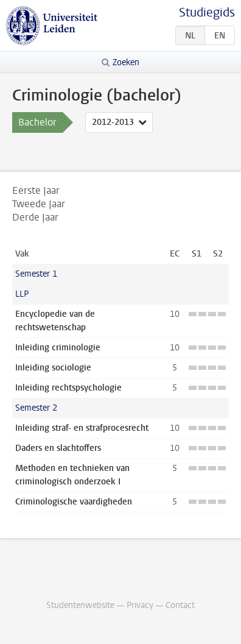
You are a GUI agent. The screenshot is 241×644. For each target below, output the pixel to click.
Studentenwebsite (80, 605)
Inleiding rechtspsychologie (68, 388)
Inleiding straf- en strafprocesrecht (82, 428)
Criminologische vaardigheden (74, 502)
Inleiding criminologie (58, 348)
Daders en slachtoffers (58, 448)
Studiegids (207, 12)
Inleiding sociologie (53, 368)
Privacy (140, 605)
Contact (180, 605)
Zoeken (126, 62)
